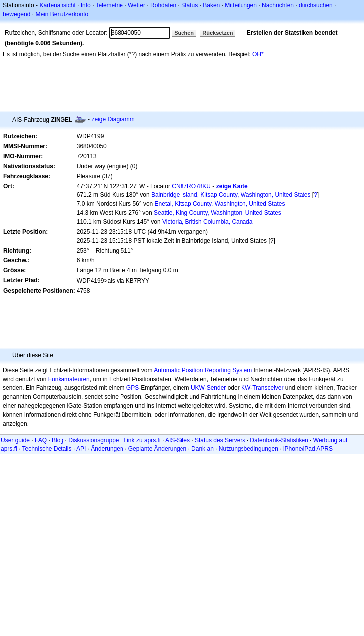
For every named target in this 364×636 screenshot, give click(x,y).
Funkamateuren (69, 379)
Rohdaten (163, 5)
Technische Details (47, 449)
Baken (211, 5)
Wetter (137, 5)
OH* (258, 54)
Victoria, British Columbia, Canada (208, 222)
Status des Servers (220, 440)
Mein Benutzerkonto (62, 14)
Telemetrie (109, 5)
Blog (58, 440)
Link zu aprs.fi (142, 440)
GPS (133, 388)
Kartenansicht (57, 5)
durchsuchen (316, 5)
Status (189, 5)
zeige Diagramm (113, 119)
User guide (15, 440)
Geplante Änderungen (157, 449)
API (81, 449)
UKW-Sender (208, 388)
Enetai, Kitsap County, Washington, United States (220, 204)
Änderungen (107, 449)
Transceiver (268, 388)
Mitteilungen (241, 5)
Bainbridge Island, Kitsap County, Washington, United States (231, 195)
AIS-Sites (178, 440)
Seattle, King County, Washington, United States (217, 213)
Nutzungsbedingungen (248, 449)
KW (246, 388)
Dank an (203, 449)
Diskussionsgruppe (93, 440)
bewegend (17, 14)
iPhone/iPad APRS (308, 449)
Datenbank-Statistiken (279, 440)
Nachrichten (278, 5)
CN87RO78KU (191, 186)
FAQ (41, 440)
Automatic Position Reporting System (203, 370)
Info (86, 5)
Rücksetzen (217, 33)
